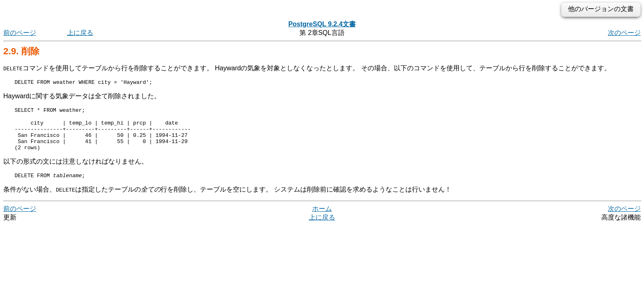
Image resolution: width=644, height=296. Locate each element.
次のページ (624, 33)
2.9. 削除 (21, 51)
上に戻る (80, 33)
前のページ (20, 33)
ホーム (322, 219)
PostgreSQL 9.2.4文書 (322, 24)
